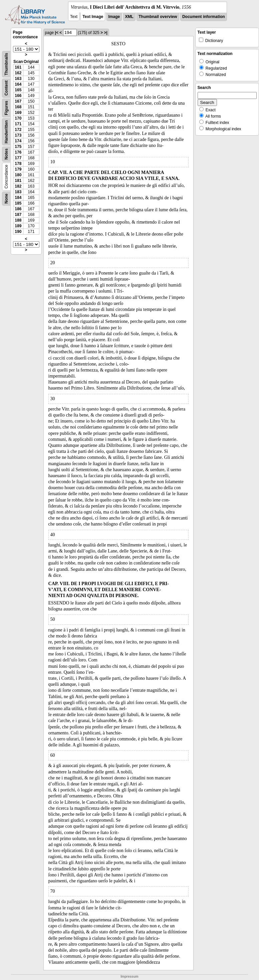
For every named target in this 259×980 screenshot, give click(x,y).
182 (18, 186)
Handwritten (6, 132)
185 (18, 203)
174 (18, 141)
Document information (204, 17)
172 (18, 130)
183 (18, 192)
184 (18, 198)
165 (18, 90)
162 (18, 73)
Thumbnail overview (158, 17)
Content (6, 88)
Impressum (129, 977)
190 (18, 232)
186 (18, 209)
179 (18, 169)
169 (18, 113)
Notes (6, 154)
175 (18, 147)
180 (18, 175)
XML (129, 17)
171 (18, 124)
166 (18, 96)
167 (18, 101)
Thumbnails (6, 64)
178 (18, 164)
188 (18, 220)
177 (18, 158)
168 (18, 107)
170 (18, 118)
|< (57, 33)
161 (18, 67)
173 (18, 135)
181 (18, 181)
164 (18, 84)
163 (18, 79)
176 (18, 152)
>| (105, 33)
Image (114, 17)
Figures (6, 108)
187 (18, 215)
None (6, 199)
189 (18, 226)
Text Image (93, 17)
